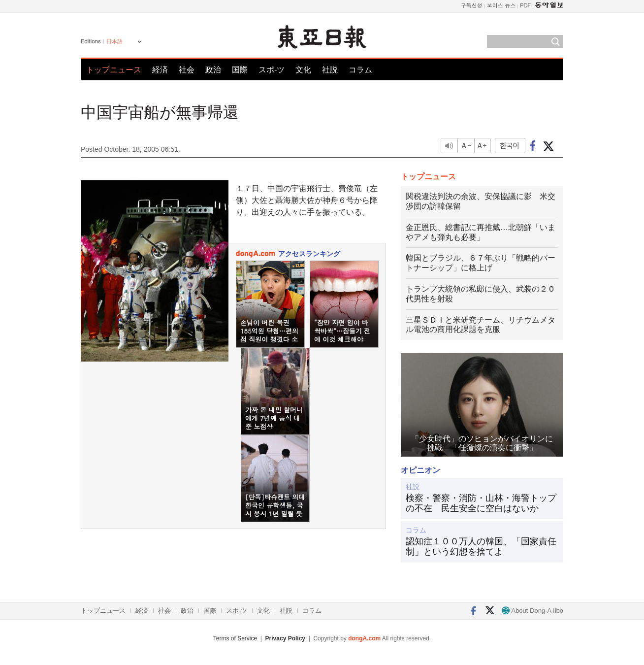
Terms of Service (235, 638)
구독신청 (472, 5)
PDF (525, 5)
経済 (160, 70)
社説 (330, 70)
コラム (360, 70)
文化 (303, 70)
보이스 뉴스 (501, 5)
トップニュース (114, 70)
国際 (240, 70)
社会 (187, 70)
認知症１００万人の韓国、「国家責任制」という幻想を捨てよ (481, 547)
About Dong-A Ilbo (532, 611)
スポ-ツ (272, 70)
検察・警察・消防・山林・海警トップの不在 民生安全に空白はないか (481, 503)
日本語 (114, 41)
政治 (213, 70)
